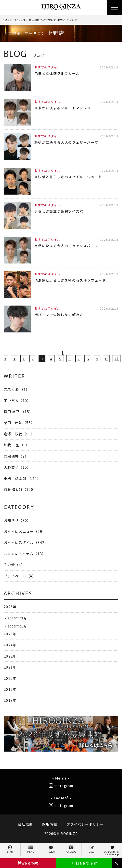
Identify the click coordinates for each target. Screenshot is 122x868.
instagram (61, 786)
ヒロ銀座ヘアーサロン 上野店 (47, 20)
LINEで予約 (84, 863)
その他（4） (14, 565)
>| (116, 359)
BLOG (92, 849)
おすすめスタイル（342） (26, 542)
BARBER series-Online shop (112, 851)
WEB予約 (28, 863)
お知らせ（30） (17, 520)
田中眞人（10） (17, 401)
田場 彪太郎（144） (22, 478)
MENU (31, 849)
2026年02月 (17, 618)
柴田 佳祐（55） (19, 423)
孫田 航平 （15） (18, 412)
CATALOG (71, 849)
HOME (7, 20)
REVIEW (51, 849)
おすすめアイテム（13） (25, 554)
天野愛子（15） (17, 467)
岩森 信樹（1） (17, 389)
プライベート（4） (20, 576)
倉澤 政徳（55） (19, 434)
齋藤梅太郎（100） (20, 489)
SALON (20, 20)
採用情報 (50, 824)
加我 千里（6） (17, 445)
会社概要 (25, 824)
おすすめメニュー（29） (25, 531)
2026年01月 (17, 626)
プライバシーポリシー (85, 824)
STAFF (10, 849)
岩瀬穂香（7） (16, 456)
